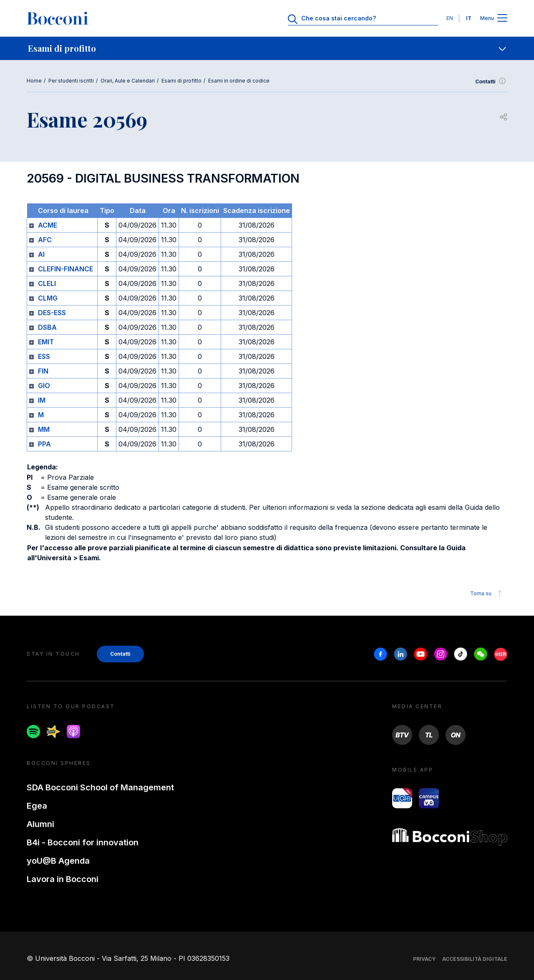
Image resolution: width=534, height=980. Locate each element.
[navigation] (267, 48)
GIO (44, 386)
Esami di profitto (181, 81)
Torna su (487, 594)
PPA (44, 444)
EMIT (46, 342)
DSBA (47, 327)
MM (44, 429)
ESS (44, 356)
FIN (43, 371)
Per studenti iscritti (71, 81)
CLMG (48, 298)
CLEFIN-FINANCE (65, 269)
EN (450, 18)
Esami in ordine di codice (239, 81)
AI (41, 254)
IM (42, 400)
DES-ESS (52, 313)
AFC (45, 240)
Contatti (491, 82)
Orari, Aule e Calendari (128, 81)
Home (34, 81)
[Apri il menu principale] (502, 19)
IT (469, 18)
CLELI (47, 283)
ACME (48, 225)
